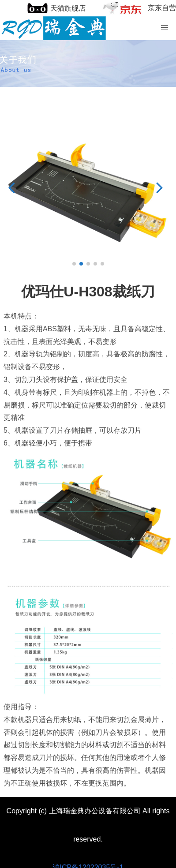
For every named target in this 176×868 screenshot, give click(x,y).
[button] (14, 187)
